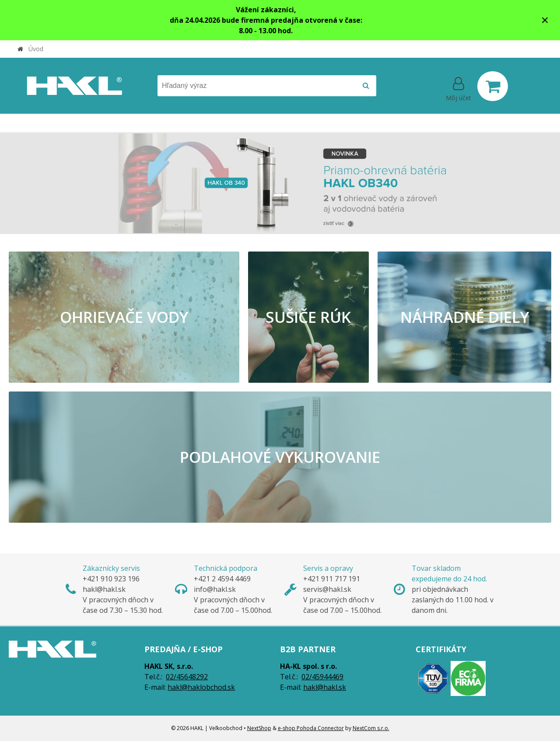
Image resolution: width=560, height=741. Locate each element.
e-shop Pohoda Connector (311, 728)
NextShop (259, 728)
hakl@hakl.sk (325, 687)
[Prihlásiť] (458, 88)
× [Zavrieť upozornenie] (545, 20)
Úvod (36, 49)
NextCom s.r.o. (371, 728)
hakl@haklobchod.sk (201, 687)
